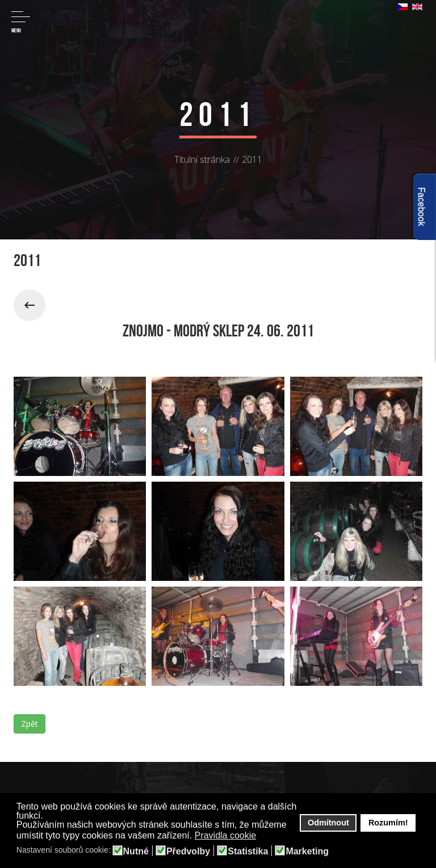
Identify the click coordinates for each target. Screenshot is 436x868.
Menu (21, 22)
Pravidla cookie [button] (226, 835)
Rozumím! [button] (388, 823)
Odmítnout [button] (328, 823)
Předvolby (188, 852)
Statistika (248, 852)
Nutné (136, 852)
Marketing (307, 852)
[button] (264, 836)
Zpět (30, 724)
